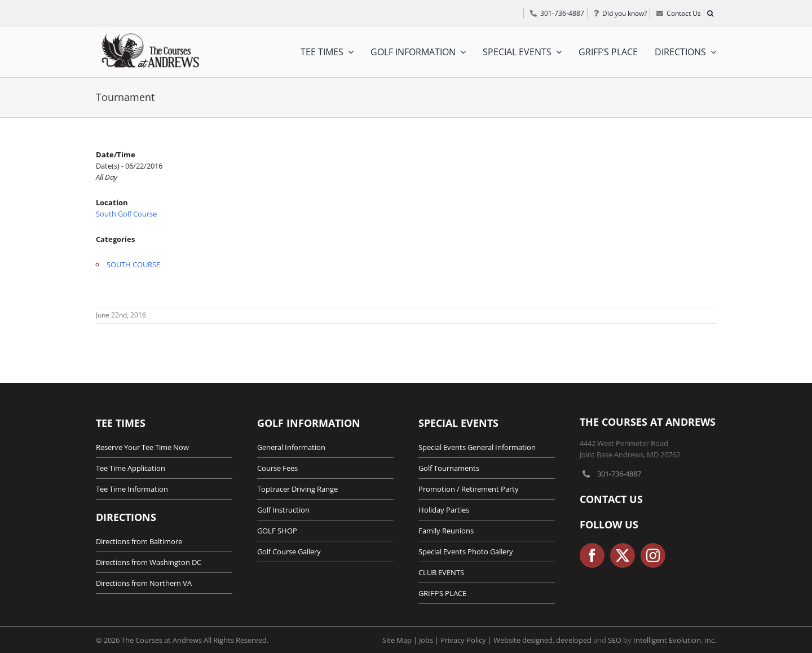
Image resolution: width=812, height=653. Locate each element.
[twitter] (623, 555)
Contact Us (611, 499)
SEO (615, 640)
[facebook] (592, 555)
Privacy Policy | (467, 640)
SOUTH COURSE (133, 264)
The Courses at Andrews (648, 422)
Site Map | (401, 640)
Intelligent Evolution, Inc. (675, 640)
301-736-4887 (619, 474)
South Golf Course (126, 214)
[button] (710, 14)
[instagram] (653, 555)
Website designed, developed (542, 640)
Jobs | (430, 640)
